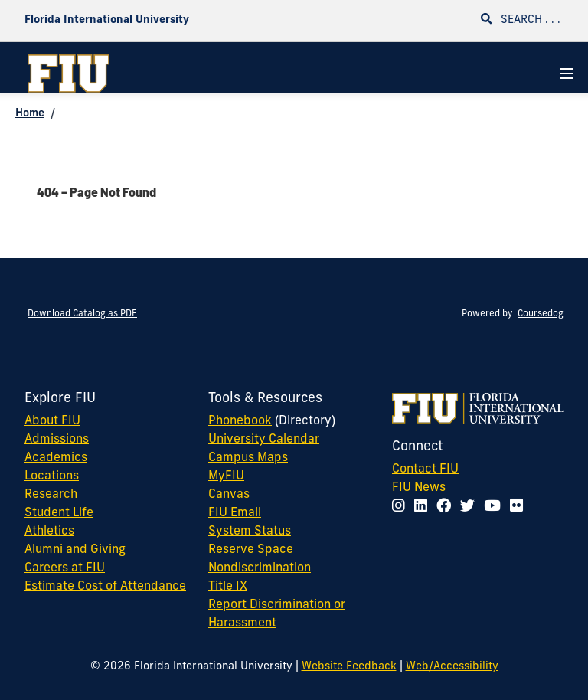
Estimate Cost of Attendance (105, 587)
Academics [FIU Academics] (56, 458)
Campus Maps (248, 458)
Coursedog (541, 314)
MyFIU (226, 476)
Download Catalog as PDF (82, 314)
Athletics (49, 532)
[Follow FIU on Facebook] (447, 507)
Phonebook (240, 421)
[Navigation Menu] (567, 74)
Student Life (59, 513)
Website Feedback (349, 667)
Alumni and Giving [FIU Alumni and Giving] (75, 550)
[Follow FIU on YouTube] (495, 507)
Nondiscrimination (260, 568)
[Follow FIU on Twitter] (470, 507)
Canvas (229, 495)
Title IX (228, 587)
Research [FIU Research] (51, 495)
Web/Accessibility (452, 667)
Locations (52, 476)
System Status (250, 532)
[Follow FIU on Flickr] (519, 507)
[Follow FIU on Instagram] (402, 507)
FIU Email (235, 513)
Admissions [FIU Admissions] (57, 440)
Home (30, 114)
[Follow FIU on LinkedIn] (424, 507)
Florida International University (107, 20)
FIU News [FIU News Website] (419, 488)
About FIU (52, 421)
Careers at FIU (65, 568)
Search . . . (521, 20)
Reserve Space (251, 550)
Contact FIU (425, 469)
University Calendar (264, 440)
